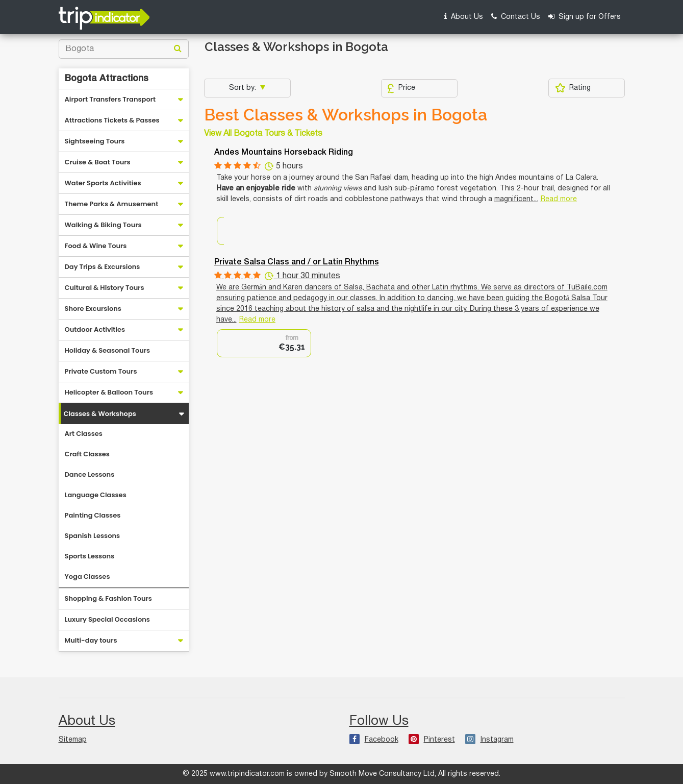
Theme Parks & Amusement (112, 204)
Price (401, 88)
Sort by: (244, 88)
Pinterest (432, 740)
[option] (264, 343)
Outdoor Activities (95, 329)
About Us (464, 17)
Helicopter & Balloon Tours (109, 392)
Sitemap (73, 740)
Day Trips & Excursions (103, 267)
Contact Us (516, 17)
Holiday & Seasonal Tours (108, 350)
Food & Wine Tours (96, 246)
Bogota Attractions (107, 79)
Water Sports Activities (103, 183)
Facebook (374, 740)
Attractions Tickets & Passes (112, 120)
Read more (559, 199)
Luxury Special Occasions (107, 619)
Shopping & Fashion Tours (108, 598)
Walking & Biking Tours (103, 225)
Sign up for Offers (585, 17)
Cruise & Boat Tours (98, 162)
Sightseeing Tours (95, 141)
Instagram (489, 740)
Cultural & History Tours (105, 288)
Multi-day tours (91, 640)
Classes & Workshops (100, 414)
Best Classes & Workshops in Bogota (346, 115)
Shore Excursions (93, 309)
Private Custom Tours (101, 371)
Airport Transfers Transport (110, 99)
